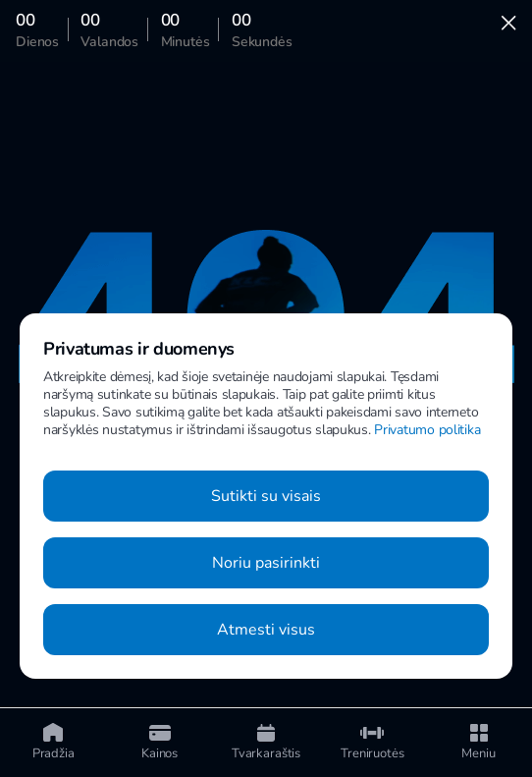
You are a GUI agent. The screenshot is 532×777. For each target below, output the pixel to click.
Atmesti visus (266, 630)
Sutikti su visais (266, 496)
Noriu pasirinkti (266, 563)
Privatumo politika (427, 430)
